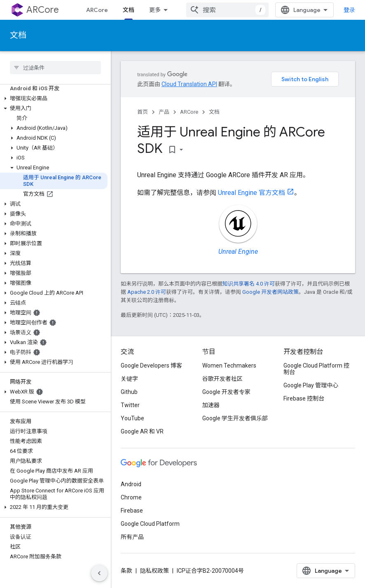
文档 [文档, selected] (129, 10)
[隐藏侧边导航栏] (99, 573)
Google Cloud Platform (150, 524)
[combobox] (227, 10)
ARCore (43, 10)
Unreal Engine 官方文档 (252, 193)
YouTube (132, 418)
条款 (126, 571)
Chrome (131, 497)
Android (131, 484)
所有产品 (132, 537)
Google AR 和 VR (142, 431)
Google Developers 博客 (151, 365)
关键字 (129, 379)
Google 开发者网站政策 (270, 292)
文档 (18, 35)
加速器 (211, 405)
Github (129, 392)
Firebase (132, 511)
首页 (143, 112)
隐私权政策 (154, 571)
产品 (164, 112)
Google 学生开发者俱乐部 (235, 418)
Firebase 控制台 (304, 398)
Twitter (130, 405)
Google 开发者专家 (226, 392)
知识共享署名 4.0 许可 (249, 284)
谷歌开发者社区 (222, 379)
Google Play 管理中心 (311, 385)
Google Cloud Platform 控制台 (316, 369)
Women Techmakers (229, 365)
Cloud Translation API (189, 84)
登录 (349, 10)
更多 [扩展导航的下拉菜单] (155, 10)
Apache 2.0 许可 (147, 292)
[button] (54, 98)
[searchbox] (55, 68)
